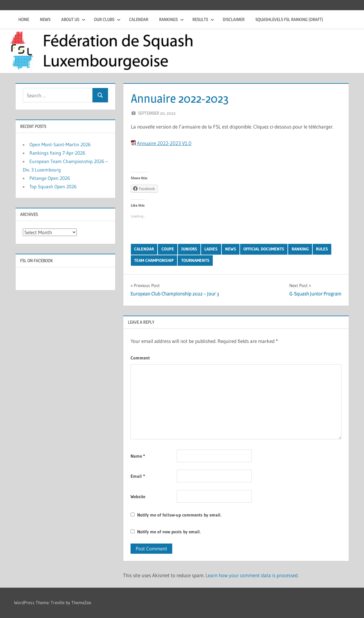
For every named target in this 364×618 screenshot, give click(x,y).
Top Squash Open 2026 (53, 186)
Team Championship (154, 260)
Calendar (139, 19)
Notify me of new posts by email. (169, 532)
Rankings (171, 19)
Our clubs (107, 19)
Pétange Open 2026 (50, 178)
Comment (140, 358)
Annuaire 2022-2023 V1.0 (164, 143)
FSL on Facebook (36, 261)
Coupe (168, 249)
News (45, 19)
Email (138, 476)
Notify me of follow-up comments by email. (179, 515)
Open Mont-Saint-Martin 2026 (60, 144)
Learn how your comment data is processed (252, 575)
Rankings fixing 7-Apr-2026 (57, 153)
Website (138, 497)
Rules (322, 249)
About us (73, 19)
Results (203, 19)
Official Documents (264, 249)
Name (138, 456)
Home (24, 19)
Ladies (211, 249)
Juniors (189, 249)
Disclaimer (234, 19)
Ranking (300, 249)
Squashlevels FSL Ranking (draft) (289, 19)
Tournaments (195, 260)
